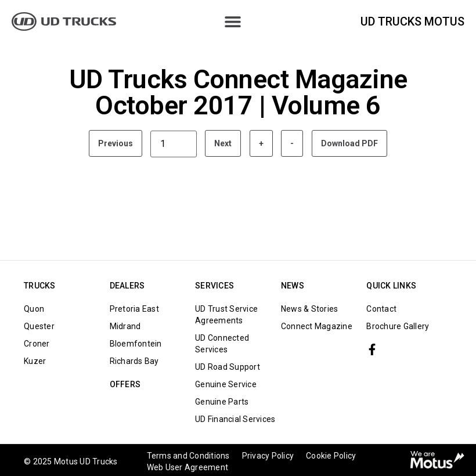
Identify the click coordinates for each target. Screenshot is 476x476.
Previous (116, 143)
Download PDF (349, 143)
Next (223, 143)
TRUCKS (40, 286)
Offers (125, 384)
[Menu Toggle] (233, 21)
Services (214, 286)
